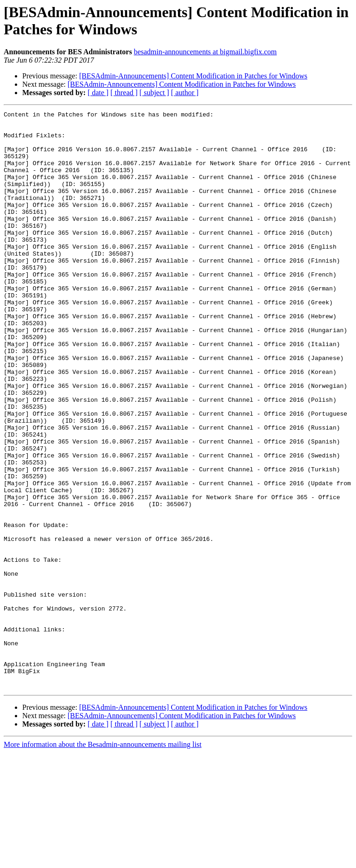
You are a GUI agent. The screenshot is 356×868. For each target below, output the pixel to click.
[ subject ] (154, 93)
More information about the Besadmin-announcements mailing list (103, 860)
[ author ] (185, 93)
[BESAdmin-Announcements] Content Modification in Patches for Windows (193, 76)
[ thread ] (124, 93)
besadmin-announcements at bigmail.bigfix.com (205, 52)
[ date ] (98, 93)
